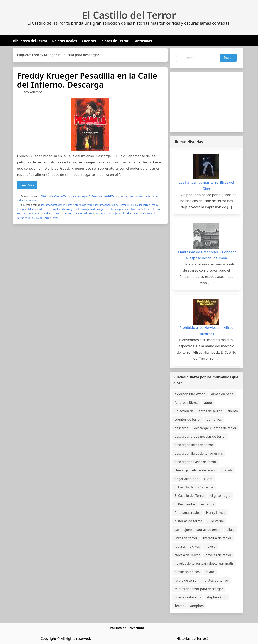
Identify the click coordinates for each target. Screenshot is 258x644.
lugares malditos (187, 546)
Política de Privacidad (127, 628)
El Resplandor (185, 504)
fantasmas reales (187, 513)
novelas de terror (218, 555)
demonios (214, 419)
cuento (233, 411)
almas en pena (222, 394)
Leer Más (27, 185)
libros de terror (186, 538)
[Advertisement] (206, 102)
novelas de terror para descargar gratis (204, 563)
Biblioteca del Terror (30, 41)
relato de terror (186, 580)
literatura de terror (217, 538)
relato (210, 572)
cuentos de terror (188, 419)
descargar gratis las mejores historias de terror (67, 205)
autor (208, 403)
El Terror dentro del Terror (103, 196)
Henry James (216, 513)
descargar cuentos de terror (215, 428)
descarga (181, 428)
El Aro (208, 479)
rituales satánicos (188, 597)
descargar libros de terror (194, 445)
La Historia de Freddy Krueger (89, 214)
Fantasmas (143, 41)
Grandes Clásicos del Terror (56, 214)
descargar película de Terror (110, 205)
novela (211, 546)
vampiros (197, 606)
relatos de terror (216, 580)
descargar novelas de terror (196, 462)
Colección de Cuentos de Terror (198, 411)
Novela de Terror (187, 555)
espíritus (208, 504)
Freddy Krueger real (28, 214)
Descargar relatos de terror (195, 470)
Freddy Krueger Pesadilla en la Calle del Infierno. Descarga (87, 80)
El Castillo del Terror (129, 15)
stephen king (216, 597)
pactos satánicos (187, 572)
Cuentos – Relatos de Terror (105, 41)
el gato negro (220, 496)
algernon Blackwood (190, 394)
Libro (230, 530)
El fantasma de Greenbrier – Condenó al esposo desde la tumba (206, 255)
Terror (55, 218)
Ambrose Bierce (186, 403)
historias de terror (188, 521)
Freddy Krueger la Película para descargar (81, 209)
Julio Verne (216, 521)
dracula (227, 470)
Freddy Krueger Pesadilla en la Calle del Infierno (133, 209)
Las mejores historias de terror (125, 214)
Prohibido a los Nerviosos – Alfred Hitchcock (206, 331)
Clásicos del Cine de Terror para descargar (64, 196)
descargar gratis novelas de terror (200, 436)
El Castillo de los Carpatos (194, 487)
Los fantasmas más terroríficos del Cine (206, 185)
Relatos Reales (65, 41)
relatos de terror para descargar (199, 589)
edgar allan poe (186, 479)
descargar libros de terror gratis (199, 453)
